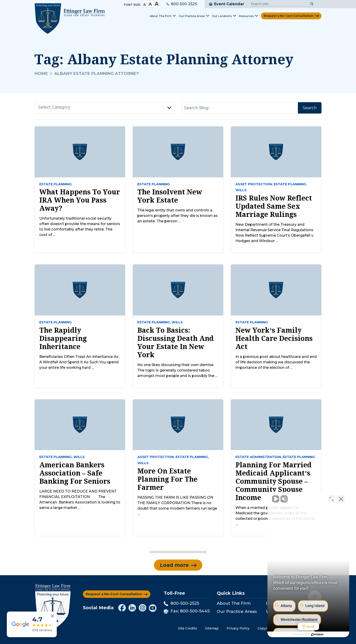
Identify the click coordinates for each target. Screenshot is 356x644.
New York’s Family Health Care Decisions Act (274, 338)
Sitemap (212, 628)
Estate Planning (56, 184)
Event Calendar (227, 4)
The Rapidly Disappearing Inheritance (63, 338)
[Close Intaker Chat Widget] (341, 499)
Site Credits (188, 628)
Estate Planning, (290, 184)
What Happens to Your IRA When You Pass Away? (80, 200)
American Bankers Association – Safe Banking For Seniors (75, 473)
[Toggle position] (331, 499)
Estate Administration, (259, 457)
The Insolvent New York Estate (170, 196)
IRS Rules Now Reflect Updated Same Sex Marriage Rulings (274, 206)
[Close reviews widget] (52, 616)
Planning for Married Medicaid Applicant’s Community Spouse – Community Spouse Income (273, 481)
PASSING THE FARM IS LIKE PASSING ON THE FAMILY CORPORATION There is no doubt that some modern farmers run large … (177, 506)
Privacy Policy (238, 628)
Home (41, 74)
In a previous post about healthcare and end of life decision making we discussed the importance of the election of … (276, 362)
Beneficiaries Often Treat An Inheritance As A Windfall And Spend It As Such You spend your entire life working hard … (79, 362)
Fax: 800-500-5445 (187, 611)
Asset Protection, (254, 184)
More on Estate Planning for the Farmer (167, 479)
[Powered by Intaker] (317, 634)
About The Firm (234, 603)
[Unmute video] (276, 499)
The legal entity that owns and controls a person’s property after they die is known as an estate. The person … (178, 216)
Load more (174, 565)
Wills (241, 190)
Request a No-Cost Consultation (288, 16)
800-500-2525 (182, 4)
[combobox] (104, 108)
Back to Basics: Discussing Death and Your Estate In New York (176, 342)
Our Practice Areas (237, 612)
